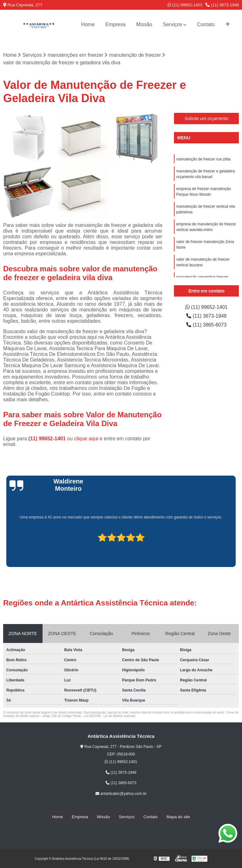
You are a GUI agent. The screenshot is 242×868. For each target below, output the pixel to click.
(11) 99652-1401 (185, 5)
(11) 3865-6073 (206, 325)
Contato (206, 24)
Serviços (173, 24)
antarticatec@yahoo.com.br (121, 794)
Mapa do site (178, 817)
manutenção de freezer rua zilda (203, 159)
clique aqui (86, 439)
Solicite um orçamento (207, 119)
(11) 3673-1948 (222, 5)
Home (88, 24)
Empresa (115, 24)
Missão (144, 24)
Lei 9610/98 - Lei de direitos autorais (110, 716)
